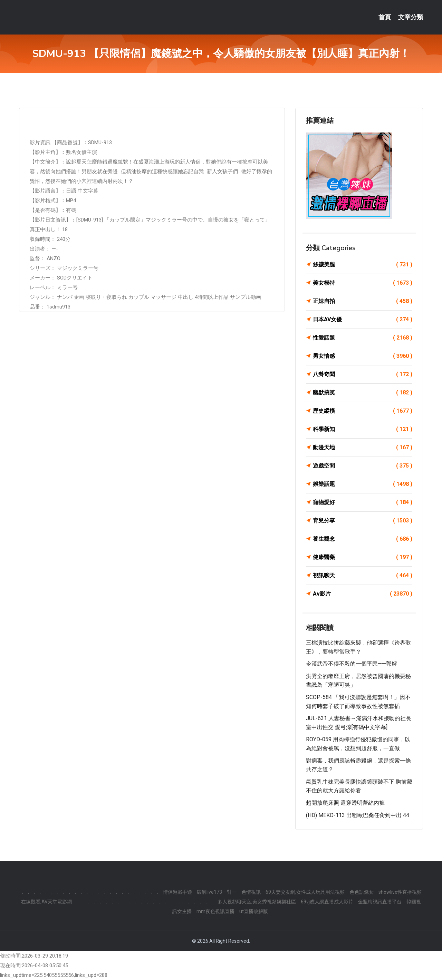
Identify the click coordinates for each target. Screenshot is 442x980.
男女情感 (363, 356)
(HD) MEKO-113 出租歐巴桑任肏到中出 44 (358, 815)
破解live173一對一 (217, 892)
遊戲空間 (363, 466)
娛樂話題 (363, 484)
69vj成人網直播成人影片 (327, 902)
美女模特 (363, 283)
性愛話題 (363, 338)
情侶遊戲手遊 (177, 892)
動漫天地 (363, 448)
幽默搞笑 (363, 393)
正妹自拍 (363, 301)
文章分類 (411, 17)
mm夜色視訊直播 (215, 911)
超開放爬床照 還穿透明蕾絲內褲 (345, 803)
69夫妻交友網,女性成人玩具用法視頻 (305, 892)
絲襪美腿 (363, 265)
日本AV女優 (363, 320)
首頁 (385, 17)
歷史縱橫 (363, 411)
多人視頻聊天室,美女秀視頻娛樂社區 (257, 902)
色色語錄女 (362, 892)
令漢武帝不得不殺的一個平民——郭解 (352, 664)
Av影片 (363, 594)
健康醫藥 (363, 557)
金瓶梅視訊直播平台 (380, 902)
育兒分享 (363, 521)
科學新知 (363, 429)
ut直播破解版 (254, 911)
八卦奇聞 (363, 374)
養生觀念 (363, 539)
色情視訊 (251, 892)
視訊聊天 (363, 576)
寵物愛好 (363, 502)
